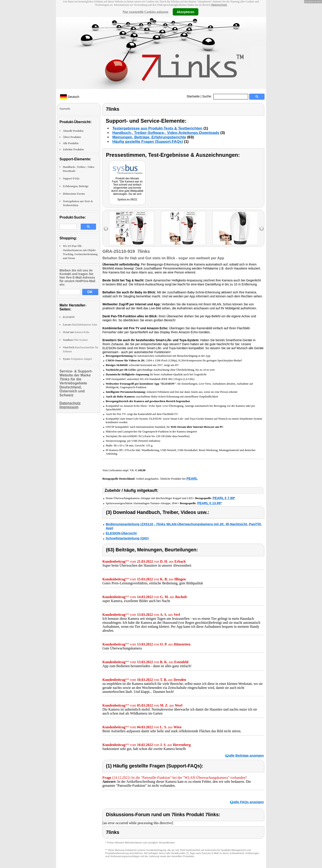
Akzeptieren (185, 12)
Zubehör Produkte (73, 149)
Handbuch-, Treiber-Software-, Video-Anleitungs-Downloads (166, 133)
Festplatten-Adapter (77, 359)
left (106, 229)
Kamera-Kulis (76, 332)
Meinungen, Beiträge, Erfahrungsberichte (149, 137)
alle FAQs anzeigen (249, 802)
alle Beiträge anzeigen (246, 755)
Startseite (193, 96)
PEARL (192, 478)
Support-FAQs (71, 178)
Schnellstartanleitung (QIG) (127, 538)
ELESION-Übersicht (121, 533)
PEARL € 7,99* (224, 498)
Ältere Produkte (72, 137)
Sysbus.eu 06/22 (127, 200)
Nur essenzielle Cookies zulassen (145, 12)
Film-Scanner (75, 340)
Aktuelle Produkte (73, 131)
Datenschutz (219, 5)
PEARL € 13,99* (210, 503)
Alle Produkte (71, 143)
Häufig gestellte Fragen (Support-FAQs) (148, 142)
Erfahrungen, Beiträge (76, 186)
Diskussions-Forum (74, 194)
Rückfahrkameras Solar (80, 325)
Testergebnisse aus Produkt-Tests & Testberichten (157, 128)
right (262, 229)
